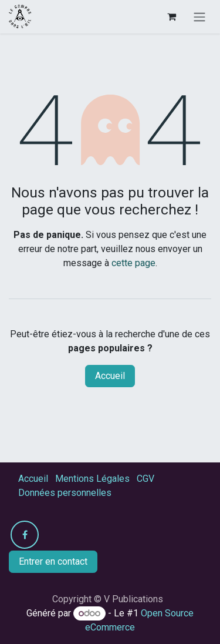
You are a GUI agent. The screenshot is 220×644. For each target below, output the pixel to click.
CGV (145, 479)
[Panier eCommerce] (171, 16)
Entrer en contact (53, 561)
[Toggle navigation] (199, 17)
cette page (133, 263)
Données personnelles (65, 493)
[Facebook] (25, 535)
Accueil (110, 376)
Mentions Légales (92, 479)
